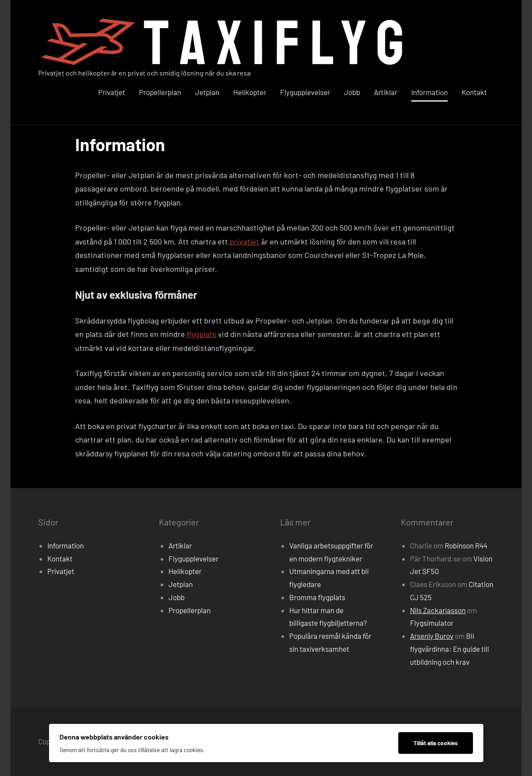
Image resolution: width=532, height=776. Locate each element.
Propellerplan (160, 92)
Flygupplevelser (305, 92)
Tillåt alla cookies (436, 743)
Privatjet (112, 92)
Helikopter (250, 92)
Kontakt (474, 92)
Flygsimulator (432, 623)
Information (430, 92)
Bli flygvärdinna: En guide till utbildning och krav (449, 649)
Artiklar (386, 92)
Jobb (352, 92)
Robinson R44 (466, 545)
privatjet (245, 241)
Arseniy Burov (432, 636)
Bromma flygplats (317, 597)
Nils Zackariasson (438, 610)
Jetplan (207, 92)
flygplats (202, 334)
